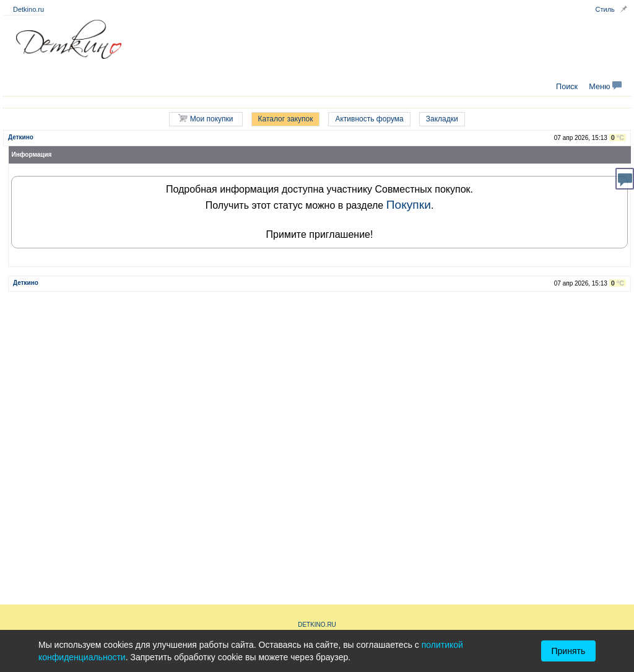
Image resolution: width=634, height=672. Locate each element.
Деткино (21, 137)
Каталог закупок (286, 119)
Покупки (409, 205)
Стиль (605, 9)
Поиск (567, 87)
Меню (605, 87)
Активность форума (369, 119)
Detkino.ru (28, 9)
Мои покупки (206, 119)
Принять (569, 651)
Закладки (442, 119)
